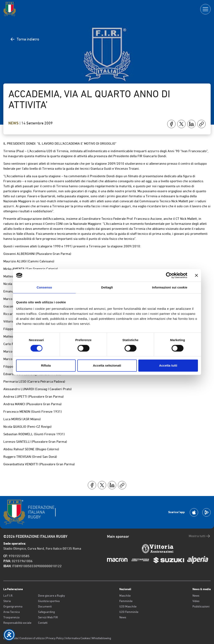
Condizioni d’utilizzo (32, 638)
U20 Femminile (129, 612)
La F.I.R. (8, 596)
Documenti (45, 606)
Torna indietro (25, 39)
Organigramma (13, 606)
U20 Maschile (128, 606)
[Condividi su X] (181, 124)
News (14, 123)
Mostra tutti (200, 536)
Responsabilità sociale (17, 623)
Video (196, 601)
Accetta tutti (168, 365)
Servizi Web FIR (48, 617)
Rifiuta (46, 365)
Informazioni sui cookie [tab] (170, 287)
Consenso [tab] (44, 287)
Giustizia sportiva (49, 601)
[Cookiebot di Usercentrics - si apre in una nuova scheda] (169, 275)
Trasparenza (11, 617)
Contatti (43, 623)
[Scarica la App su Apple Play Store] (194, 512)
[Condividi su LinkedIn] (191, 124)
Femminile (126, 601)
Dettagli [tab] (107, 287)
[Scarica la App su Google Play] (206, 512)
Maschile (125, 596)
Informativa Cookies (78, 638)
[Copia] (201, 124)
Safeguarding (46, 612)
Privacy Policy (55, 638)
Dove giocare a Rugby (52, 596)
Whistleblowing (101, 638)
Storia (7, 601)
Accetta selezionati (107, 365)
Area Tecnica (11, 612)
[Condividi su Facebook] (171, 124)
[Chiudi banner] (196, 275)
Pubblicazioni (201, 606)
